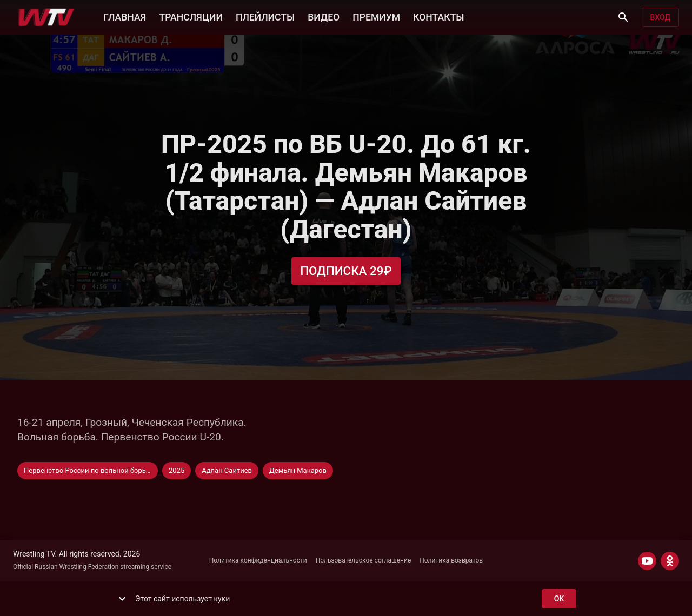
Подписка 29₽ (346, 271)
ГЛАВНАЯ (125, 16)
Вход (660, 18)
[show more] (122, 599)
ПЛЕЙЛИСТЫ (265, 16)
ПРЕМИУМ (376, 16)
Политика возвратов (451, 560)
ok (559, 599)
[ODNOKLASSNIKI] (670, 561)
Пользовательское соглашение (364, 560)
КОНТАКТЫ (438, 16)
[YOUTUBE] (647, 561)
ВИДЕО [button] (324, 16)
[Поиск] (623, 17)
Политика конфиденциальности (258, 560)
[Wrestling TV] (46, 17)
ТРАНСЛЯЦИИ (191, 16)
